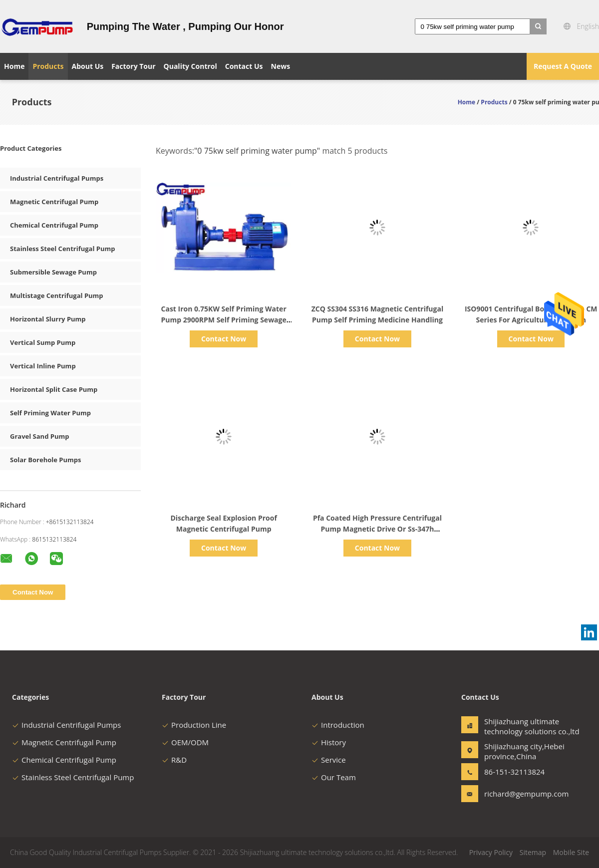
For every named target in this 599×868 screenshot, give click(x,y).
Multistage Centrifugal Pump (57, 295)
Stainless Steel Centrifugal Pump (62, 249)
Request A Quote (563, 66)
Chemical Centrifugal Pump (54, 225)
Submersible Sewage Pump (53, 272)
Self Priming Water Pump (50, 413)
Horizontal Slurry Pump (48, 319)
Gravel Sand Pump (39, 436)
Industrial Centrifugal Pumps (57, 178)
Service (329, 760)
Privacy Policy (491, 852)
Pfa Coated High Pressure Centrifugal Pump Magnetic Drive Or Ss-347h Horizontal (377, 529)
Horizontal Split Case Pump (54, 389)
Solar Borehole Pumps (45, 460)
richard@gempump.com (516, 794)
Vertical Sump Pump (43, 342)
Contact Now (224, 339)
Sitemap (533, 852)
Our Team (334, 777)
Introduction (338, 725)
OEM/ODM (185, 742)
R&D (174, 760)
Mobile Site (571, 852)
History (329, 742)
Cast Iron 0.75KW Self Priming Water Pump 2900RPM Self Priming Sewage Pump (224, 320)
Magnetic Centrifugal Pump (54, 202)
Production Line (194, 725)
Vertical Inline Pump (43, 366)
